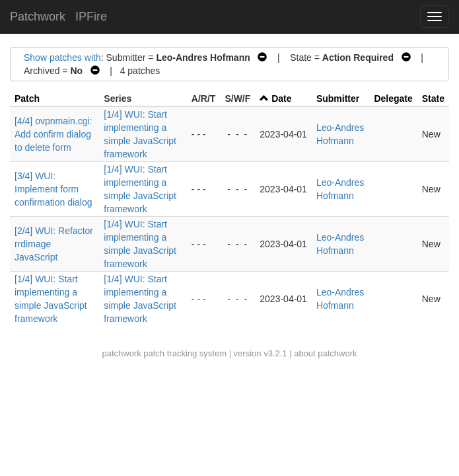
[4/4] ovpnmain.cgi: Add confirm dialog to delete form (53, 134)
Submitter (338, 99)
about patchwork (325, 353)
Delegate (393, 99)
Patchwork (38, 17)
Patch (27, 99)
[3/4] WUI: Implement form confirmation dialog (53, 189)
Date (281, 99)
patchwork (121, 353)
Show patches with (62, 58)
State (433, 99)
